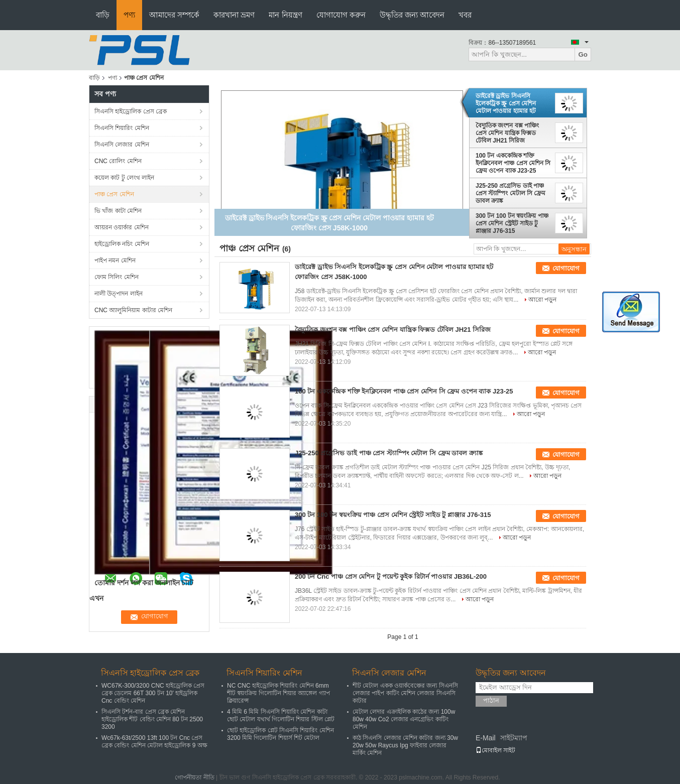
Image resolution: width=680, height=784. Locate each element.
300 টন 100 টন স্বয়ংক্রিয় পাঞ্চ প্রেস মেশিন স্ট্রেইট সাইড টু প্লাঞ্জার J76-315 (512, 223)
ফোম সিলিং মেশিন (117, 277)
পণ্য (129, 15)
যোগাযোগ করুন (341, 15)
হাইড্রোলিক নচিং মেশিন (122, 244)
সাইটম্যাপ (514, 738)
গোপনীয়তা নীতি (194, 777)
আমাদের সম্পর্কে (174, 15)
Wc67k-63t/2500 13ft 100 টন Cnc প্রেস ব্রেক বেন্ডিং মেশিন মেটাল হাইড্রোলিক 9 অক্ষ (154, 742)
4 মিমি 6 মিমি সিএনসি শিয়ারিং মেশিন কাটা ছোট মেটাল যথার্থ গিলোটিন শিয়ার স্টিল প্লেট (281, 715)
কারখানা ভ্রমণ (234, 15)
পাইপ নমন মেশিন (115, 260)
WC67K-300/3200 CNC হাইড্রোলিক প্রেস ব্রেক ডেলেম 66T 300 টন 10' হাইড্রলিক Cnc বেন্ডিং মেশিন (153, 693)
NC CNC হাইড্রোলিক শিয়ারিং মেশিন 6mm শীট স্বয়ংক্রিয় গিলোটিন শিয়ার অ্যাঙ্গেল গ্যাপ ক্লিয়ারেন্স (278, 693)
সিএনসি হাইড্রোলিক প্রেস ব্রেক (131, 111)
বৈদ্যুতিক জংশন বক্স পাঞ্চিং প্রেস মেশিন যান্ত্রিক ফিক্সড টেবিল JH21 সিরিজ (507, 133)
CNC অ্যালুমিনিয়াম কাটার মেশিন (133, 310)
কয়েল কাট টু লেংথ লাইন (124, 178)
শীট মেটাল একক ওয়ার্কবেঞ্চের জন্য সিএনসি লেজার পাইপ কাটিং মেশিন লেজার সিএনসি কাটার (405, 693)
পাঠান (491, 700)
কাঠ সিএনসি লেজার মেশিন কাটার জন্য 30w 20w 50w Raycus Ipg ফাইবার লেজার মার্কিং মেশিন (405, 745)
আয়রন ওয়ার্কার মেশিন (122, 227)
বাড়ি (103, 15)
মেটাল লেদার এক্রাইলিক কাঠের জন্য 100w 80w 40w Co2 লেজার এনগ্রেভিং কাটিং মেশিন (404, 719)
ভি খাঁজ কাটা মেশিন (118, 211)
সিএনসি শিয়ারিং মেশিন (122, 128)
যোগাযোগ (566, 268)
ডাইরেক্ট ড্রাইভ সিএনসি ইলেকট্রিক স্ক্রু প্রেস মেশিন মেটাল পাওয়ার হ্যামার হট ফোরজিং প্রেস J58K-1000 (508, 103)
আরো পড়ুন (542, 300)
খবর (465, 15)
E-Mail (486, 738)
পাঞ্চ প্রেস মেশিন (114, 194)
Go (583, 54)
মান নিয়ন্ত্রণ (285, 15)
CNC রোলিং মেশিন (118, 161)
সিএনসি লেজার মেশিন (122, 145)
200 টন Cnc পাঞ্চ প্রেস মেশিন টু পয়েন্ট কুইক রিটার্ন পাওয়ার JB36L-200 (391, 576)
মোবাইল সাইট (495, 750)
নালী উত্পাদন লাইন (119, 294)
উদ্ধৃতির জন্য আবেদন (412, 15)
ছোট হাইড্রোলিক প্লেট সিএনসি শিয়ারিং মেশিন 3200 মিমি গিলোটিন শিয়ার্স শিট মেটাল (280, 734)
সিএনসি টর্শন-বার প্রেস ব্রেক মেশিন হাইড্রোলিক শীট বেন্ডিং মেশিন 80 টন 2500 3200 (152, 719)
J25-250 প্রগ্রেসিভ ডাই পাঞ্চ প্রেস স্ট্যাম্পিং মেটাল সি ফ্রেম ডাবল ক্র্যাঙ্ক (511, 193)
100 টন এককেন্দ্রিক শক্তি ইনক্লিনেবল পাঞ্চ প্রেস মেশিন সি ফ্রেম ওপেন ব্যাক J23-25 (513, 163)
